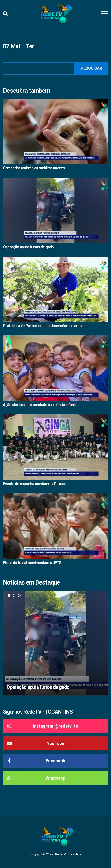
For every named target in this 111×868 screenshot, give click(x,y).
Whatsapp (36, 778)
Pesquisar (91, 68)
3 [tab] (19, 595)
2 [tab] (14, 595)
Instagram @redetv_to (42, 726)
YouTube (35, 743)
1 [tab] (9, 595)
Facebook (36, 761)
